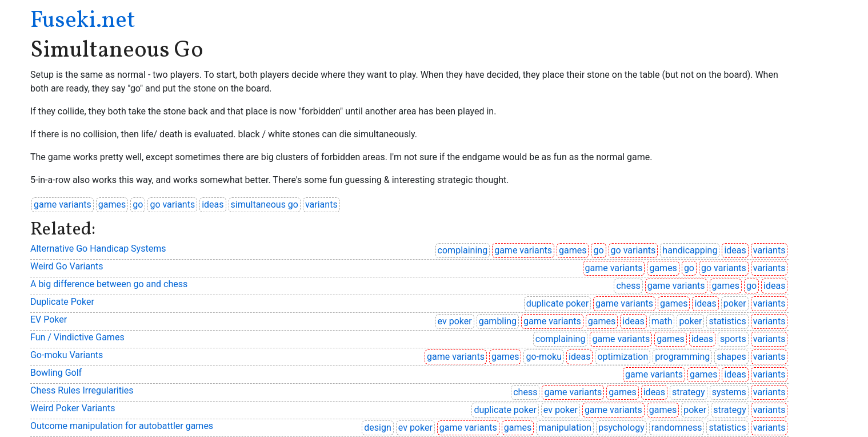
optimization (623, 357)
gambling (498, 321)
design (377, 428)
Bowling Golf (56, 373)
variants (321, 204)
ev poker (455, 321)
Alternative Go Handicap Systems (98, 249)
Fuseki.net (83, 21)
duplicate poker (557, 303)
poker (735, 303)
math (662, 321)
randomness (677, 428)
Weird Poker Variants (73, 408)
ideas (213, 204)
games (112, 204)
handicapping (690, 250)
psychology (621, 428)
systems (729, 392)
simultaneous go (265, 204)
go (138, 204)
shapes (731, 357)
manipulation (565, 428)
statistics (727, 321)
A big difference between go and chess (109, 284)
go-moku (544, 357)
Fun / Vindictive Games (77, 337)
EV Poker (49, 319)
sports (733, 339)
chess (628, 286)
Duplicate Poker (62, 302)
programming (682, 357)
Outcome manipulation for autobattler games (122, 426)
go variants (172, 204)
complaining (463, 250)
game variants (63, 204)
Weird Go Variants (67, 266)
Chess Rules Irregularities (82, 390)
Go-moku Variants (67, 355)
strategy (689, 392)
